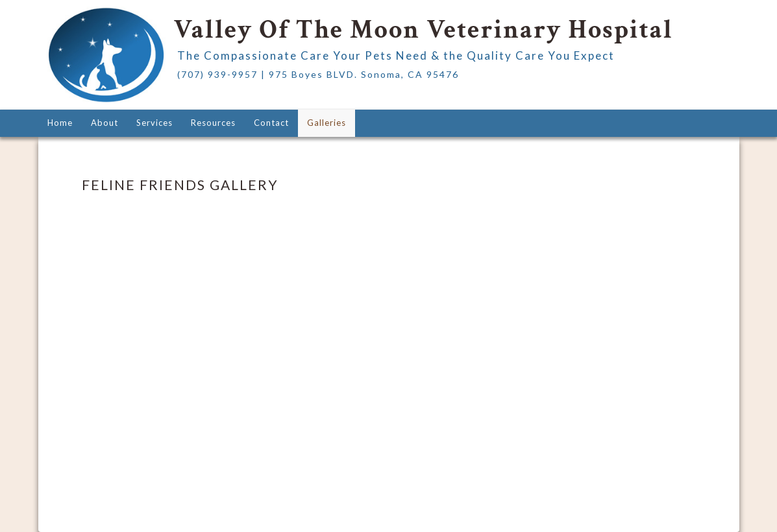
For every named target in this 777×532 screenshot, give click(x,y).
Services (154, 123)
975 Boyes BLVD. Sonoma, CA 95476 (364, 74)
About (105, 123)
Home (60, 123)
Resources (213, 123)
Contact (271, 123)
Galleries (327, 123)
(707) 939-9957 (217, 74)
